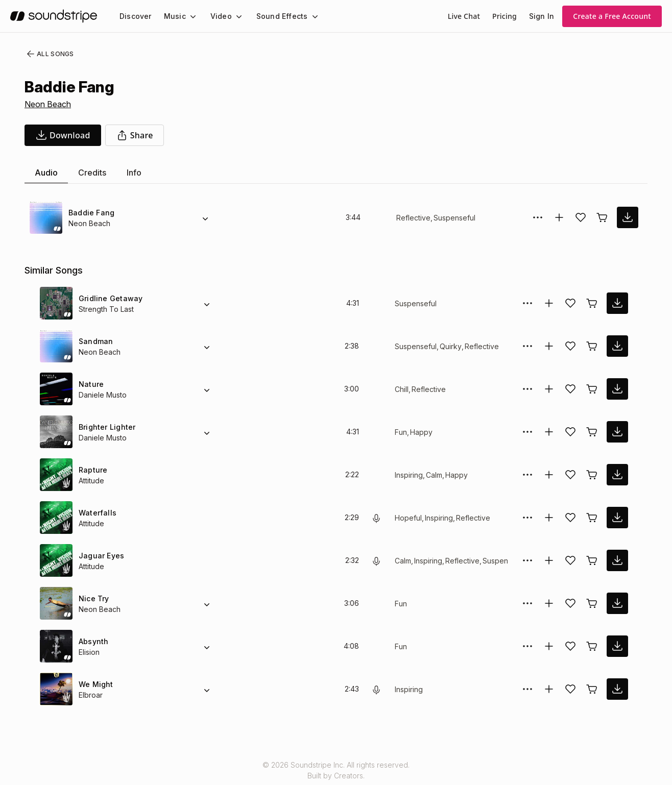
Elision (89, 652)
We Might (95, 684)
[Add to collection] (559, 217)
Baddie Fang (90, 213)
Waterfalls (97, 513)
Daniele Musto (103, 395)
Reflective (412, 218)
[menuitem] (135, 16)
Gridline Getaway (109, 298)
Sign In (542, 16)
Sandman (95, 341)
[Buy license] (602, 217)
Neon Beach (48, 104)
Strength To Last (106, 309)
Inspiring (410, 475)
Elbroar (91, 695)
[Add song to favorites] (581, 217)
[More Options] (538, 217)
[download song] (63, 135)
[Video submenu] (233, 16)
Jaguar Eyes (99, 556)
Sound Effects (275, 16)
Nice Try (93, 598)
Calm (436, 475)
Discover (135, 16)
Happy (421, 432)
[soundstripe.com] (54, 16)
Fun (401, 432)
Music (172, 16)
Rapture (93, 470)
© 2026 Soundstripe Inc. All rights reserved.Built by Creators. (336, 770)
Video (217, 16)
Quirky (450, 346)
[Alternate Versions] (205, 217)
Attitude (92, 481)
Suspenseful (452, 218)
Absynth (93, 641)
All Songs (48, 54)
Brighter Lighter (107, 427)
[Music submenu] (188, 16)
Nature (91, 384)
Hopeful (408, 518)
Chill (402, 389)
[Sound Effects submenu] (305, 16)
